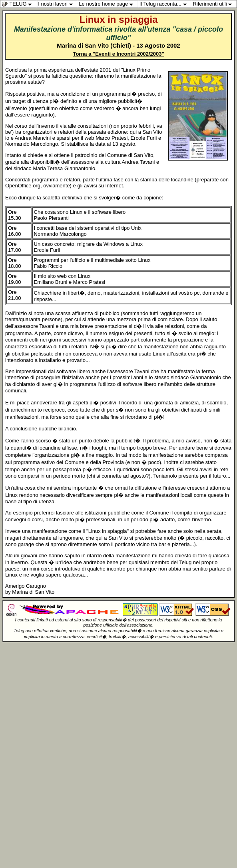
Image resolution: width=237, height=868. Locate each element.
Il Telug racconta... (165, 4)
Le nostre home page (108, 4)
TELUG (19, 4)
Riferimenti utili (214, 4)
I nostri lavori (57, 4)
